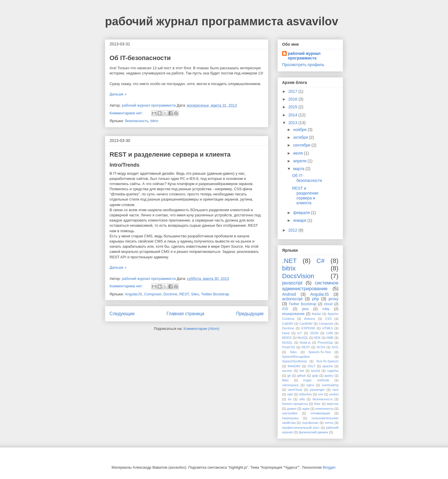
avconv (287, 371)
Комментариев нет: (127, 113)
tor (290, 399)
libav (285, 380)
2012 (293, 230)
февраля (302, 213)
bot (302, 371)
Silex (195, 294)
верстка (333, 404)
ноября (300, 130)
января (300, 220)
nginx (310, 385)
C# (320, 261)
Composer (153, 294)
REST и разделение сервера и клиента (170, 154)
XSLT (312, 366)
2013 (293, 123)
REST (184, 294)
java (305, 309)
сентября (302, 145)
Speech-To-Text (319, 352)
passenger (317, 390)
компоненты (324, 409)
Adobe (316, 314)
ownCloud (295, 390)
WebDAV (294, 366)
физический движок (313, 432)
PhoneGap (326, 343)
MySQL (303, 338)
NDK (317, 338)
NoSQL (287, 343)
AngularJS (133, 294)
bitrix (154, 121)
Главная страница (185, 314)
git (289, 376)
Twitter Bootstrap (215, 294)
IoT (300, 333)
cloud (328, 304)
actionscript (292, 299)
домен (292, 409)
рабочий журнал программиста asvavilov (222, 21)
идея (306, 409)
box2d (315, 371)
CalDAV (288, 324)
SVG (335, 347)
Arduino (310, 319)
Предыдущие (250, 314)
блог (317, 404)
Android (289, 294)
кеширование (293, 314)
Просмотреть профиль (303, 65)
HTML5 (328, 328)
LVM (329, 333)
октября (301, 137)
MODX (287, 338)
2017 (293, 91)
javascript (292, 283)
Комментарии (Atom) (201, 329)
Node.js (305, 343)
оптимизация (320, 413)
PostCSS (289, 347)
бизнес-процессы (295, 404)
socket (334, 394)
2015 (293, 107)
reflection (305, 394)
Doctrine (170, 294)
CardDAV (306, 324)
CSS (328, 319)
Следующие (122, 314)
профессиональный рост (301, 428)
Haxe (286, 333)
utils (302, 399)
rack (335, 390)
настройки (290, 413)
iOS (285, 309)
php (316, 299)
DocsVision (298, 276)
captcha (333, 371)
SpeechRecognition (296, 357)
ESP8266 (308, 328)
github (301, 376)
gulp (315, 376)
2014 (293, 115)
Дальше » (118, 94)
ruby (326, 309)
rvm (320, 394)
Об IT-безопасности (140, 58)
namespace (290, 385)
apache (328, 366)
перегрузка (290, 418)
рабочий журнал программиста (304, 56)
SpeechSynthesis (294, 361)
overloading (330, 385)
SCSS (321, 347)
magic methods (316, 380)
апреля (300, 161)
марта (299, 169)
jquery (329, 376)
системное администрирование (310, 286)
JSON (314, 333)
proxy (334, 299)
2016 (293, 99)
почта (329, 423)
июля (298, 153)
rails (290, 394)
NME (330, 338)
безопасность (137, 121)
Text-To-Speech (327, 361)
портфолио (310, 423)
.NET (289, 261)
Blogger (329, 467)
